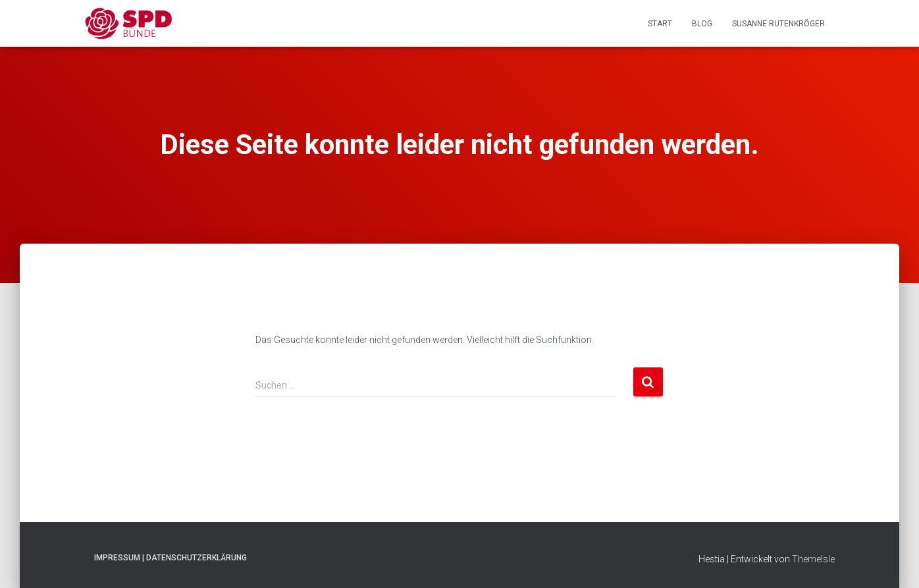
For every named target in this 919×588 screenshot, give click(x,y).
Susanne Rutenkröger (778, 24)
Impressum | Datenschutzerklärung (171, 558)
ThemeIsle (813, 559)
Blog (702, 24)
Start (660, 24)
